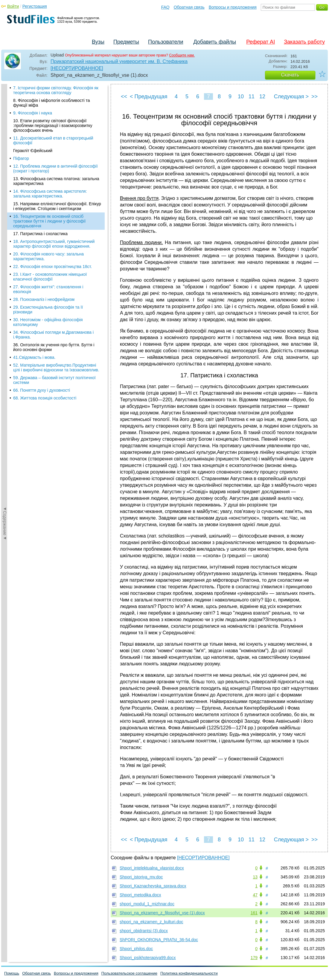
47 (255, 895)
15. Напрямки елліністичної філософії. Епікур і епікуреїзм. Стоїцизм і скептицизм (57, 97)
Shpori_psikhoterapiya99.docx (148, 958)
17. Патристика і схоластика (40, 125)
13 (255, 877)
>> (314, 97)
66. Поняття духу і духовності (42, 281)
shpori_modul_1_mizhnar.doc (147, 904)
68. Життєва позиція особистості (45, 289)
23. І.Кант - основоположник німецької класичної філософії (50, 168)
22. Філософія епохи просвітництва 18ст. (52, 158)
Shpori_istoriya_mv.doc (141, 877)
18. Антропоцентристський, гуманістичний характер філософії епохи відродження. (54, 135)
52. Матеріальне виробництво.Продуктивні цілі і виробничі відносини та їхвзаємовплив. (56, 259)
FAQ (165, 7)
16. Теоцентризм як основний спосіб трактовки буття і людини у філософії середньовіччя (49, 112)
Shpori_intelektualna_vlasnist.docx (152, 868)
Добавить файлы (215, 42)
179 (254, 958)
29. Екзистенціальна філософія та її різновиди (48, 201)
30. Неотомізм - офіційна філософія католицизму (48, 213)
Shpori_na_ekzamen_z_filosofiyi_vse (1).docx (162, 913)
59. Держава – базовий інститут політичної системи (54, 271)
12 (262, 97)
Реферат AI (261, 42)
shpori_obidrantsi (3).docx (144, 931)
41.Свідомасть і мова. (34, 249)
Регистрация (35, 6)
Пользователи (166, 42)
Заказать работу (304, 42)
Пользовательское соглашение (129, 973)
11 (252, 97)
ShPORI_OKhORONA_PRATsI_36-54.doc (159, 940)
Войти (13, 6)
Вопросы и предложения (233, 7)
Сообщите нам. (182, 55)
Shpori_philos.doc (136, 949)
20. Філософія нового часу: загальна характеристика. (48, 148)
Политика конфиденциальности (189, 973)
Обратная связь (189, 7)
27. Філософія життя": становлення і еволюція (48, 180)
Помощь (12, 973)
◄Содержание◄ (5, 189)
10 (241, 97)
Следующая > (291, 97)
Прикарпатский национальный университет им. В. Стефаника (119, 61)
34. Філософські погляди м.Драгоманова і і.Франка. (53, 226)
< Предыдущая (149, 97)
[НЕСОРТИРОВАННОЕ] (77, 68)
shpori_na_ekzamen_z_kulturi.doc (151, 922)
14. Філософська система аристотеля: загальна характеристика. (50, 85)
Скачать (290, 75)
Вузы (98, 42)
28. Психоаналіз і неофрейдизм (44, 191)
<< (124, 97)
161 (254, 913)
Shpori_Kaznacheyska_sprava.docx (153, 886)
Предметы (126, 42)
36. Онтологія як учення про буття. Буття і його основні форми (54, 238)
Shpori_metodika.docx (140, 895)
